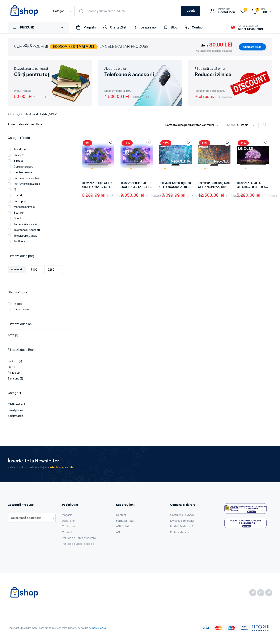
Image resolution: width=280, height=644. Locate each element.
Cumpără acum (252, 47)
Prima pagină (15, 114)
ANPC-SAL (123, 527)
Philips (12, 373)
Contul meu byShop (182, 515)
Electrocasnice (20, 172)
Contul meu (69, 527)
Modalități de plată (182, 527)
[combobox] (32, 518)
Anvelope (17, 149)
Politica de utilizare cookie (78, 544)
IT (12, 190)
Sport (14, 218)
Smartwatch (15, 416)
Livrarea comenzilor (182, 521)
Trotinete (16, 241)
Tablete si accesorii (23, 224)
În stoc (15, 304)
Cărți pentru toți (20, 167)
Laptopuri (17, 201)
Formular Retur (125, 521)
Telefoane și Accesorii (24, 230)
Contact (194, 28)
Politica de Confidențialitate (79, 538)
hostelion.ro (99, 628)
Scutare (16, 213)
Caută (191, 11)
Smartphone (15, 410)
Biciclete (16, 155)
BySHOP (13, 361)
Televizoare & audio (23, 236)
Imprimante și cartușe (24, 178)
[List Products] (271, 125)
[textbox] (26, 518)
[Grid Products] (264, 125)
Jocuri (15, 195)
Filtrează (17, 270)
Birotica (16, 161)
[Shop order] (193, 125)
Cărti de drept (16, 405)
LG (9, 367)
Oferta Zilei (114, 28)
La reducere (18, 310)
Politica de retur (180, 532)
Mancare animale (21, 207)
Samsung (14, 379)
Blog (170, 28)
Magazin (86, 28)
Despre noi (145, 28)
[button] (111, 143)
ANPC (120, 532)
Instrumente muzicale (24, 184)
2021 (11, 336)
